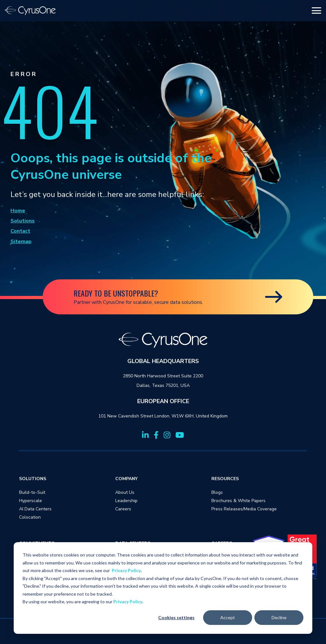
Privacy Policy (126, 570)
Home (18, 211)
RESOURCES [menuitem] (225, 479)
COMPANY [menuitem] (126, 479)
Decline (279, 617)
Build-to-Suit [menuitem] (32, 492)
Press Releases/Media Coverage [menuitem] (244, 509)
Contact (20, 231)
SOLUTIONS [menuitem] (33, 479)
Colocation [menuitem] (30, 517)
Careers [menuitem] (123, 509)
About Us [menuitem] (125, 492)
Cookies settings (176, 617)
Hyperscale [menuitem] (31, 501)
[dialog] (163, 588)
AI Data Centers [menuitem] (35, 509)
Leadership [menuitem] (126, 501)
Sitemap (21, 241)
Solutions (23, 221)
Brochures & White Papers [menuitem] (238, 501)
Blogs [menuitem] (217, 492)
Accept (228, 617)
